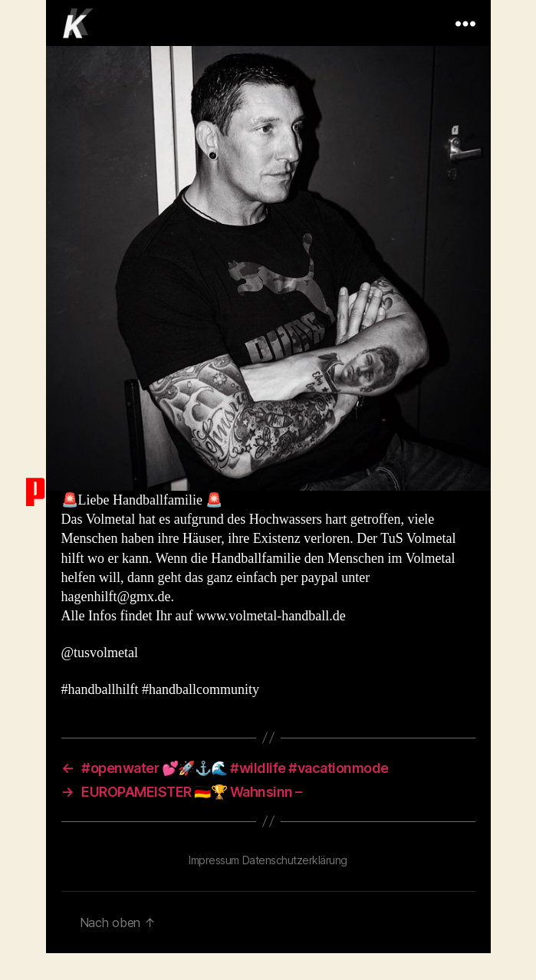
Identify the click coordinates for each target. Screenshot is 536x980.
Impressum (214, 860)
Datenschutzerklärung (295, 860)
